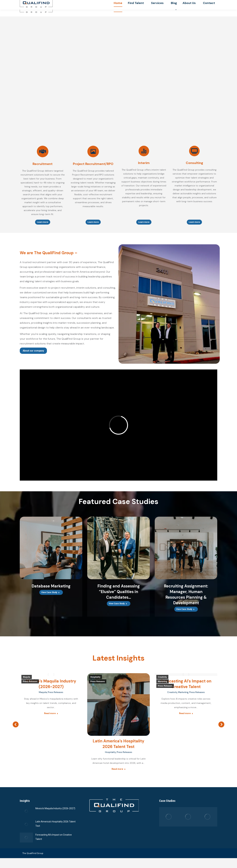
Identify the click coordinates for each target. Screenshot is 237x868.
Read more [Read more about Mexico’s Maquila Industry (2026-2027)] (51, 719)
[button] (16, 732)
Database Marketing (51, 592)
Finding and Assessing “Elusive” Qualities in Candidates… (119, 597)
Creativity (162, 683)
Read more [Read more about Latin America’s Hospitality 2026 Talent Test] (119, 775)
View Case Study (50, 598)
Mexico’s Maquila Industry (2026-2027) (55, 818)
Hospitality (95, 683)
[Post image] (26, 820)
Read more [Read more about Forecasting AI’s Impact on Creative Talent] (186, 719)
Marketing (163, 687)
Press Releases (30, 687)
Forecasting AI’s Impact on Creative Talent (54, 846)
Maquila (27, 683)
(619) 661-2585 (176, 3)
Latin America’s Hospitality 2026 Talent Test (55, 833)
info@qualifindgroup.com (203, 3)
